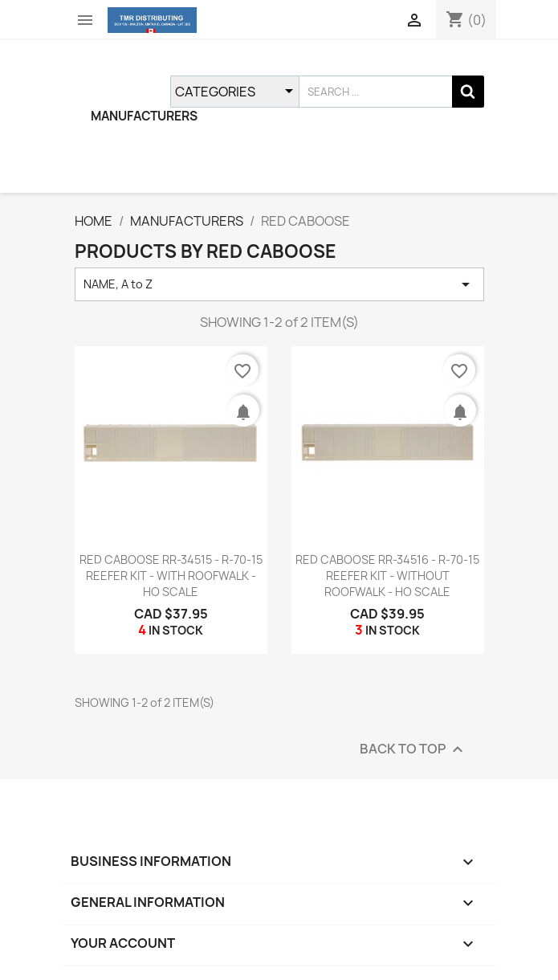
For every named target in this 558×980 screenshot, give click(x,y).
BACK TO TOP (413, 749)
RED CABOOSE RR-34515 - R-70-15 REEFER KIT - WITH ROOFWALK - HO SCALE (171, 576)
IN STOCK (176, 630)
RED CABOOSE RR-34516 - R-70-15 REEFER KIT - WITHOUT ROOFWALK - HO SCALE (387, 576)
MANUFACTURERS (144, 116)
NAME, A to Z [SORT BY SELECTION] (279, 284)
